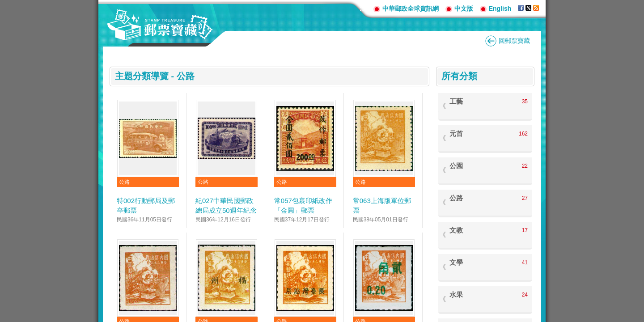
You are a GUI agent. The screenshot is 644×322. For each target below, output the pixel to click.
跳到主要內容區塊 (5, 5)
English (500, 8)
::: (363, 8)
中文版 (464, 8)
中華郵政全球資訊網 (411, 8)
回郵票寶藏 (514, 41)
